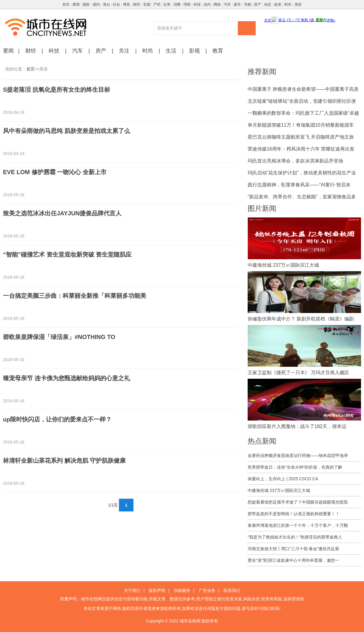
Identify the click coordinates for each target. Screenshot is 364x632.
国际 (86, 4)
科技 (197, 4)
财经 (137, 4)
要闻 (76, 4)
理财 (187, 4)
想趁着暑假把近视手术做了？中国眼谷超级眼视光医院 (298, 502)
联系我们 (232, 590)
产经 (157, 4)
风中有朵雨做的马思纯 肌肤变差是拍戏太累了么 (67, 131)
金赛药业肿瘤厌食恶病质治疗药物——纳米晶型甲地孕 (298, 455)
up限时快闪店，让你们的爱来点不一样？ (57, 419)
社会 (116, 4)
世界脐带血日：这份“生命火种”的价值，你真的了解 (295, 467)
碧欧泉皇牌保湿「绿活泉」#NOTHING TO (59, 337)
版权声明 (157, 590)
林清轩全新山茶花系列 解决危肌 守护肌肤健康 (64, 461)
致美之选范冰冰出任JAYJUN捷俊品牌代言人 (62, 213)
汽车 (227, 4)
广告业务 (207, 590)
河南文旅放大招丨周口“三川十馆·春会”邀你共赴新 (293, 549)
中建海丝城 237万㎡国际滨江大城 (279, 490)
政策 (278, 4)
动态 (268, 4)
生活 (171, 51)
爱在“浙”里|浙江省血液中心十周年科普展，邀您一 (293, 560)
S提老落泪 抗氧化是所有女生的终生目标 (57, 90)
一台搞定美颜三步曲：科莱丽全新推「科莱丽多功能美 (75, 296)
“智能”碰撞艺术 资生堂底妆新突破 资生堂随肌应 (67, 254)
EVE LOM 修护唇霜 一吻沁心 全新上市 (55, 172)
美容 (298, 4)
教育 (218, 51)
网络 (217, 4)
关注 (124, 51)
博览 (127, 4)
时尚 (288, 4)
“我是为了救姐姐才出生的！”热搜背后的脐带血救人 (295, 537)
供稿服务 (182, 590)
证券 (167, 4)
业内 (207, 4)
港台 (107, 4)
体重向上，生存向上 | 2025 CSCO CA (283, 479)
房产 (257, 4)
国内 (96, 4)
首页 (66, 4)
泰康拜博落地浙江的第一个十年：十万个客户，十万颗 (298, 525)
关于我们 (132, 590)
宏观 (147, 4)
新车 (237, 4)
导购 (248, 4)
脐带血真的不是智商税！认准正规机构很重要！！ (294, 514)
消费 (177, 4)
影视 (195, 51)
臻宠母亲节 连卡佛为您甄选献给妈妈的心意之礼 (67, 378)
